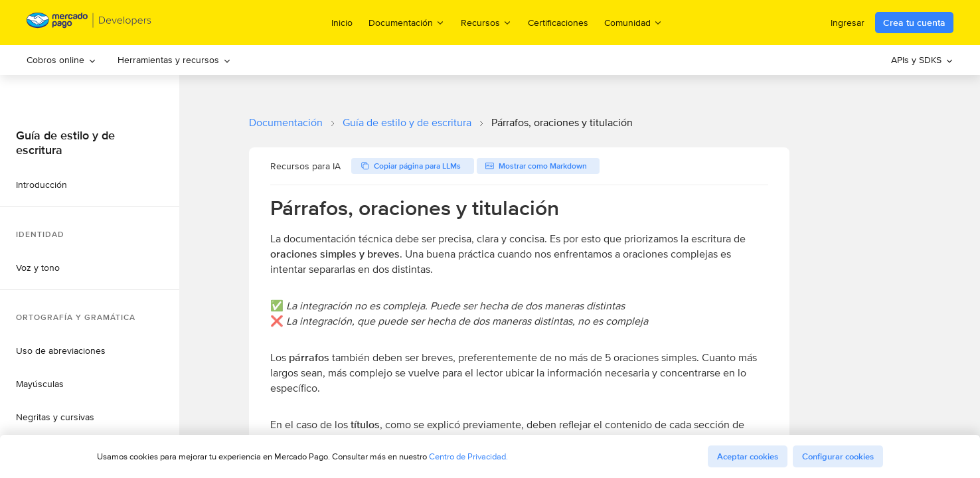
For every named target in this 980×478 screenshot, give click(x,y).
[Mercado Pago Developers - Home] (89, 23)
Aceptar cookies (748, 456)
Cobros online (61, 60)
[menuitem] (61, 60)
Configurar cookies (838, 456)
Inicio (342, 23)
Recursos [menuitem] (486, 22)
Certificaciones (558, 23)
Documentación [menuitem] (407, 22)
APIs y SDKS (922, 60)
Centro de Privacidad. (468, 456)
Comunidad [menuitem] (633, 22)
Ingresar (848, 23)
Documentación (286, 122)
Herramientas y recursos (174, 60)
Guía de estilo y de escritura (407, 122)
